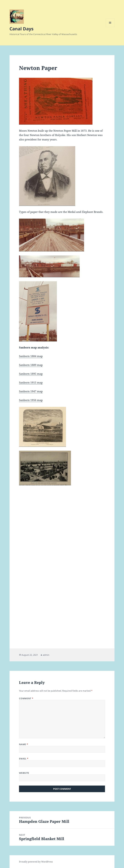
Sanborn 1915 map (31, 383)
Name (23, 744)
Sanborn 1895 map (31, 374)
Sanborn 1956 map (31, 400)
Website (24, 773)
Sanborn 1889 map (31, 365)
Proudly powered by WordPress (36, 862)
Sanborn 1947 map (31, 391)
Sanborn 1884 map (31, 356)
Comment (26, 698)
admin (46, 655)
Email (24, 759)
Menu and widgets (110, 27)
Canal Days (21, 29)
